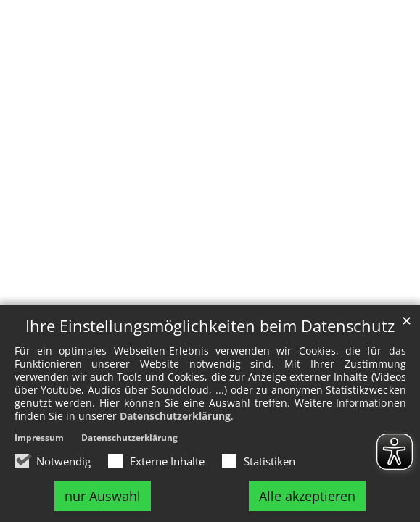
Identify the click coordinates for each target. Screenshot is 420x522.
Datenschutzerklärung (175, 416)
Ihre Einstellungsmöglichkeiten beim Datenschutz (210, 326)
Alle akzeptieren (307, 496)
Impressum (39, 438)
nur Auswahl (103, 496)
